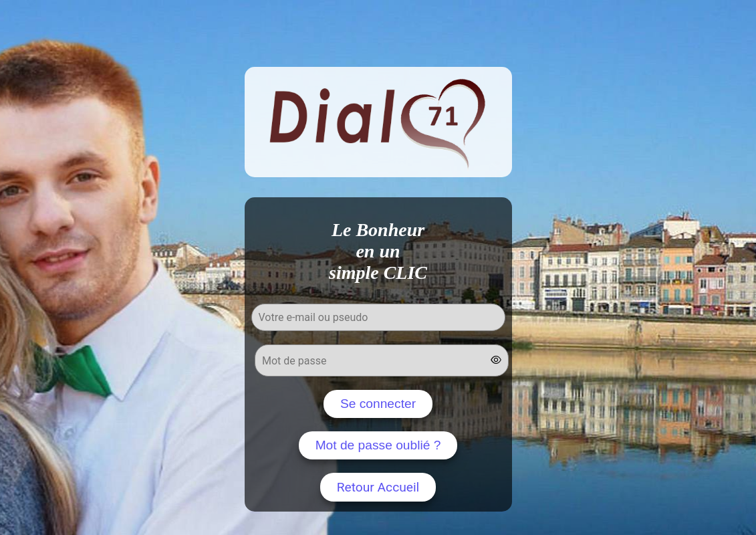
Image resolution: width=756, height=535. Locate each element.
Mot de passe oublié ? (378, 445)
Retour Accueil (378, 487)
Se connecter (378, 404)
